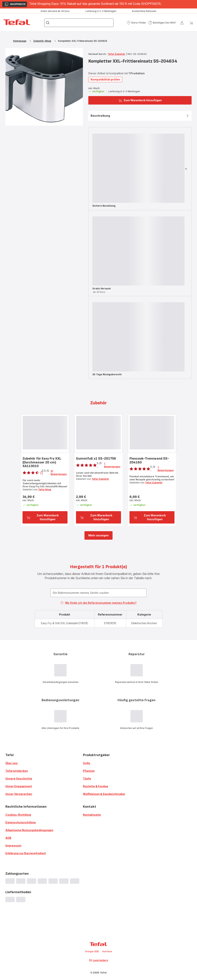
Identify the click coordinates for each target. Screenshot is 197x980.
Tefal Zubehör (116, 54)
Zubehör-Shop (42, 41)
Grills (87, 763)
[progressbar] (138, 168)
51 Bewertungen (59, 473)
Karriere (107, 951)
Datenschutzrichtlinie (21, 822)
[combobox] (98, 593)
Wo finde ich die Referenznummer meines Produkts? (98, 603)
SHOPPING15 (15, 5)
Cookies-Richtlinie (18, 815)
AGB (8, 838)
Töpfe (87, 779)
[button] (136, 23)
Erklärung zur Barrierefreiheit (26, 853)
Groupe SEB (92, 951)
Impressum (13, 846)
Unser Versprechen (19, 794)
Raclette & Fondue (96, 786)
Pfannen (89, 771)
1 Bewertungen (112, 465)
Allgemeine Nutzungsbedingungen (29, 830)
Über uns (12, 763)
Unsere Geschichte (19, 779)
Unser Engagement (19, 786)
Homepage (20, 41)
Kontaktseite (92, 815)
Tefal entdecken (17, 771)
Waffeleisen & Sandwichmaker (104, 794)
